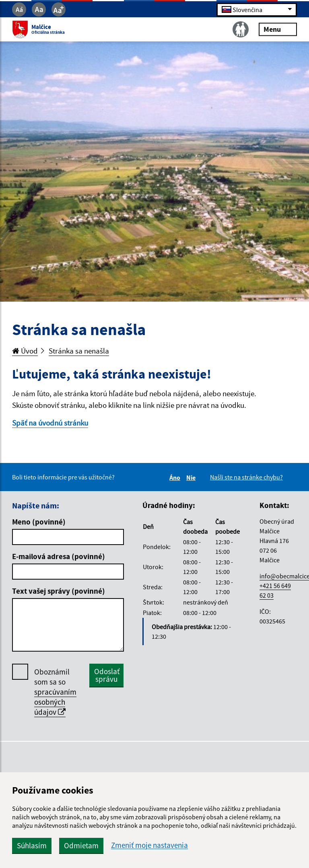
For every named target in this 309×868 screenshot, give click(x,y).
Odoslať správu (107, 675)
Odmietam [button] (81, 845)
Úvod (25, 351)
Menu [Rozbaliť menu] (278, 29)
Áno (176, 477)
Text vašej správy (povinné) (59, 591)
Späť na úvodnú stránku (50, 423)
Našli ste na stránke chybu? (246, 477)
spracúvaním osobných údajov (55, 702)
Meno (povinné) (39, 522)
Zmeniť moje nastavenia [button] (149, 845)
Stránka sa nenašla (79, 351)
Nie (192, 477)
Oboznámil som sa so (55, 692)
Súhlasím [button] (32, 845)
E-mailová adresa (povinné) (59, 556)
